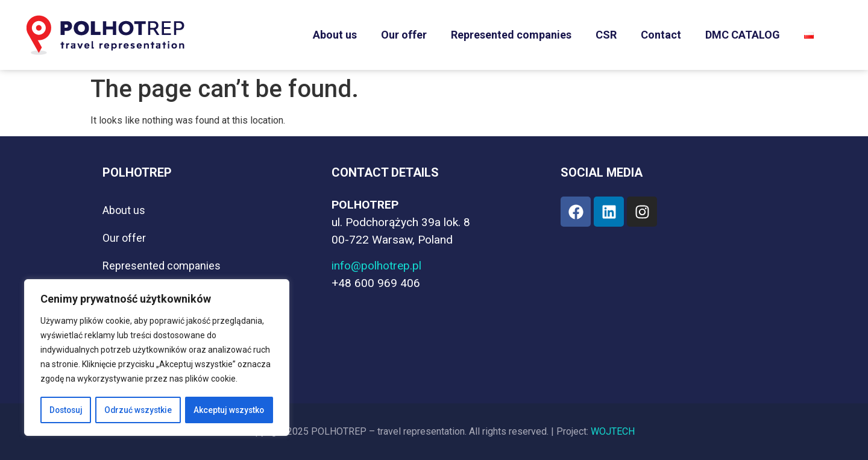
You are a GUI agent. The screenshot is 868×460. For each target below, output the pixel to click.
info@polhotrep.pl (376, 266)
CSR (606, 35)
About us (335, 35)
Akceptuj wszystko (229, 410)
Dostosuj (66, 410)
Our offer (404, 35)
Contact (661, 35)
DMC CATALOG (743, 35)
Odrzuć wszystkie (138, 410)
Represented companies (511, 35)
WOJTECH (613, 431)
